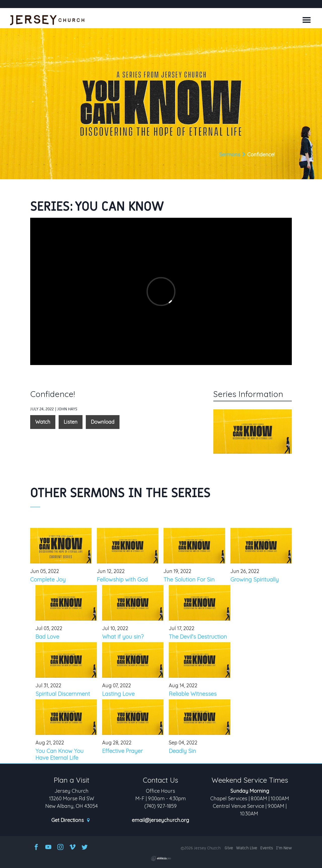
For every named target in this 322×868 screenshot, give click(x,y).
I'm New (284, 848)
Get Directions (71, 820)
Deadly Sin (182, 751)
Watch (43, 422)
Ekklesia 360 (161, 858)
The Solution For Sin (189, 580)
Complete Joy (48, 580)
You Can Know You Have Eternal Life (59, 754)
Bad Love (47, 637)
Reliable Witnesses (193, 694)
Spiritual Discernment (63, 694)
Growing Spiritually (255, 580)
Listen (71, 422)
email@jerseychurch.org (160, 820)
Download (103, 422)
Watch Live (247, 848)
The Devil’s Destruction (198, 637)
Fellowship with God (122, 580)
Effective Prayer (122, 751)
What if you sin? (123, 637)
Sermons (230, 154)
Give (229, 848)
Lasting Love (118, 694)
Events (267, 848)
